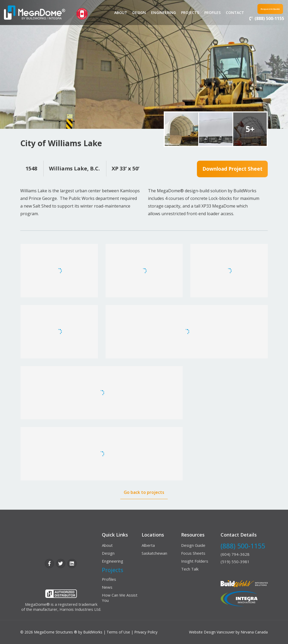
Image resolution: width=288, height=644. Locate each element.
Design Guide (193, 545)
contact (229, 13)
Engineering (158, 13)
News (107, 587)
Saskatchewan (154, 553)
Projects (185, 13)
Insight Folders (195, 561)
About (115, 13)
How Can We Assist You (120, 598)
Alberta (148, 545)
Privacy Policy (146, 632)
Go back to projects (144, 492)
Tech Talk (190, 569)
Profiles (207, 13)
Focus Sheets (193, 553)
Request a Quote (264, 8)
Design (134, 13)
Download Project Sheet (232, 169)
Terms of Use (118, 632)
